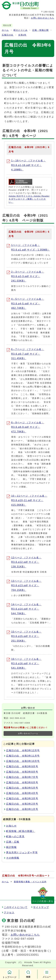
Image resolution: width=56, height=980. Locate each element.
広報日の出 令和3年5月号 (22, 788)
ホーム (5, 30)
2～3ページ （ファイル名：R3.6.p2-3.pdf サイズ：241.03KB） (25, 276)
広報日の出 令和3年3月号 (22, 798)
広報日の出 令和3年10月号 (23, 761)
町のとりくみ (21, 30)
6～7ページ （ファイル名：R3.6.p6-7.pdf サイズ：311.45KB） (25, 354)
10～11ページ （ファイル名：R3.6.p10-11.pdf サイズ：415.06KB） (27, 500)
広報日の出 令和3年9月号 (22, 766)
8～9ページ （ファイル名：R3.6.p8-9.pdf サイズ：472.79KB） (25, 427)
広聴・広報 (13, 842)
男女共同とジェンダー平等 (22, 852)
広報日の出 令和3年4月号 (22, 793)
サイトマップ (41, 907)
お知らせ (11, 826)
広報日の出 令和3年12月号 (23, 750)
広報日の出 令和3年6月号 (22, 782)
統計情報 (11, 847)
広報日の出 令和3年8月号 (22, 772)
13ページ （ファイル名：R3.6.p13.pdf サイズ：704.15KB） (24, 586)
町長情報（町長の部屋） (21, 831)
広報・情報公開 (40, 30)
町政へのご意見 (15, 836)
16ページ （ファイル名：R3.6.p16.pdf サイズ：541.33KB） (24, 664)
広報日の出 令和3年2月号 (22, 804)
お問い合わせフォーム (28, 733)
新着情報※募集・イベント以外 (30, 882)
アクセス (9, 913)
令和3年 (22, 35)
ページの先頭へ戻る (43, 901)
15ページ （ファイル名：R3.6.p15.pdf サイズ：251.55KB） (24, 636)
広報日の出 (8, 35)
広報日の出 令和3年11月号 (23, 756)
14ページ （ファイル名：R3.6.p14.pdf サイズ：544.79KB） (24, 609)
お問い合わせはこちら (43, 18)
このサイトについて (16, 907)
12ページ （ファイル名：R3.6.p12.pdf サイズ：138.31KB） (24, 562)
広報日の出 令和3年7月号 (22, 777)
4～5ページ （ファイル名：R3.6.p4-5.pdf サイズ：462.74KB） (25, 304)
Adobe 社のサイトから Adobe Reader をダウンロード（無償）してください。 (29, 199)
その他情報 (13, 858)
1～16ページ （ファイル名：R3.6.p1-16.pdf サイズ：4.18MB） (26, 165)
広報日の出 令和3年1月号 (22, 809)
